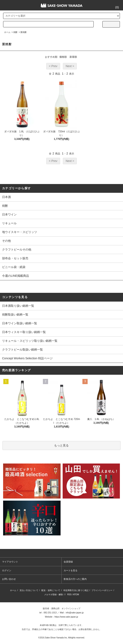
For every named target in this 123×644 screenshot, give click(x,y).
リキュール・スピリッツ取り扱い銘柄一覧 (30, 341)
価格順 (63, 57)
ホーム (7, 32)
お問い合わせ (9, 579)
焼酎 (15, 32)
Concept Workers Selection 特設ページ (27, 358)
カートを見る (71, 570)
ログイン (7, 570)
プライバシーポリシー (102, 590)
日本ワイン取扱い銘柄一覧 (20, 323)
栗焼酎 (24, 32)
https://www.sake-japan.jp (66, 617)
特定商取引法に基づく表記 (76, 590)
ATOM (76, 595)
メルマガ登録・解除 (53, 595)
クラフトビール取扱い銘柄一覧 (22, 350)
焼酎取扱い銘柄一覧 (15, 314)
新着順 (73, 57)
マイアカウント (10, 562)
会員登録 (68, 562)
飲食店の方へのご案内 (75, 579)
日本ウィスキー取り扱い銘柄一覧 (24, 332)
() (115, 7)
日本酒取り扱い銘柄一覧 (18, 306)
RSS (69, 595)
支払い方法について (29, 590)
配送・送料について (51, 590)
